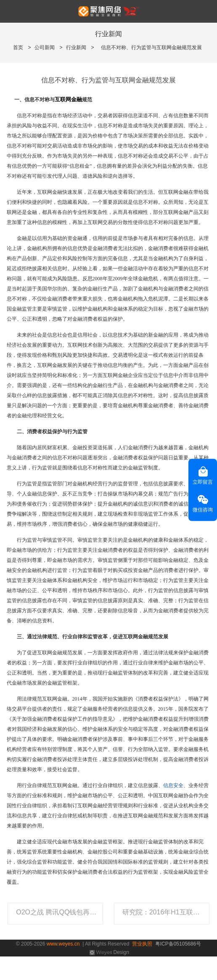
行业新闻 (76, 47)
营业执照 (142, 944)
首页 (18, 47)
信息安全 (173, 785)
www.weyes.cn (63, 944)
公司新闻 (45, 47)
